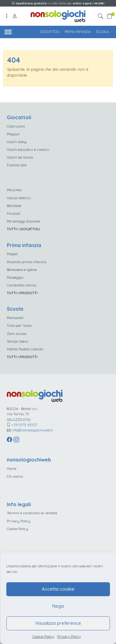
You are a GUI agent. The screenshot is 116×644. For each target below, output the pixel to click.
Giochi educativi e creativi (28, 149)
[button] (101, 16)
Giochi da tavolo (20, 157)
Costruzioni (16, 126)
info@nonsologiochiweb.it (32, 430)
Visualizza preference (58, 623)
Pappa (12, 254)
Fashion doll (17, 165)
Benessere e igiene (22, 270)
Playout (13, 134)
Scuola (102, 32)
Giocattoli (50, 32)
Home (12, 468)
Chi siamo (15, 476)
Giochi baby (17, 142)
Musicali (14, 213)
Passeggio (15, 277)
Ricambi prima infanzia (27, 262)
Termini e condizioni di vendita (32, 513)
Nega (58, 606)
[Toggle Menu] (8, 32)
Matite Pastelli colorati (25, 349)
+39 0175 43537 (24, 425)
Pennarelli (15, 318)
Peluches (14, 190)
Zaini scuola (17, 333)
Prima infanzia (78, 32)
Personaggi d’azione (23, 221)
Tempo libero (17, 341)
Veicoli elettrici (19, 198)
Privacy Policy (69, 636)
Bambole (14, 206)
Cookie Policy (43, 636)
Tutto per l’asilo (19, 325)
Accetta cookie (58, 589)
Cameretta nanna (21, 285)
